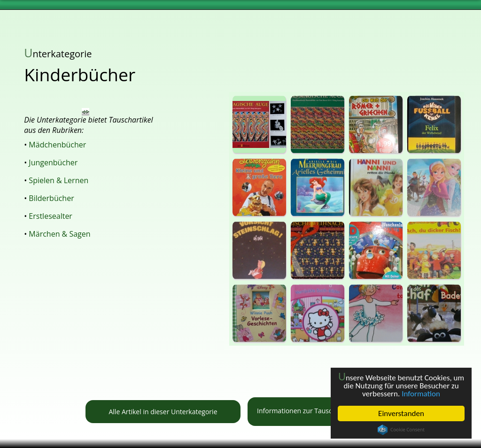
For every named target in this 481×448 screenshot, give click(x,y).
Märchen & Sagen (59, 234)
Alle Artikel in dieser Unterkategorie (163, 412)
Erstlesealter (50, 216)
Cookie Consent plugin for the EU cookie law (401, 430)
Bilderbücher (51, 198)
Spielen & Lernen (58, 180)
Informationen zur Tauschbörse (325, 412)
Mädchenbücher (57, 145)
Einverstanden (401, 413)
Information (421, 394)
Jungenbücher (53, 162)
